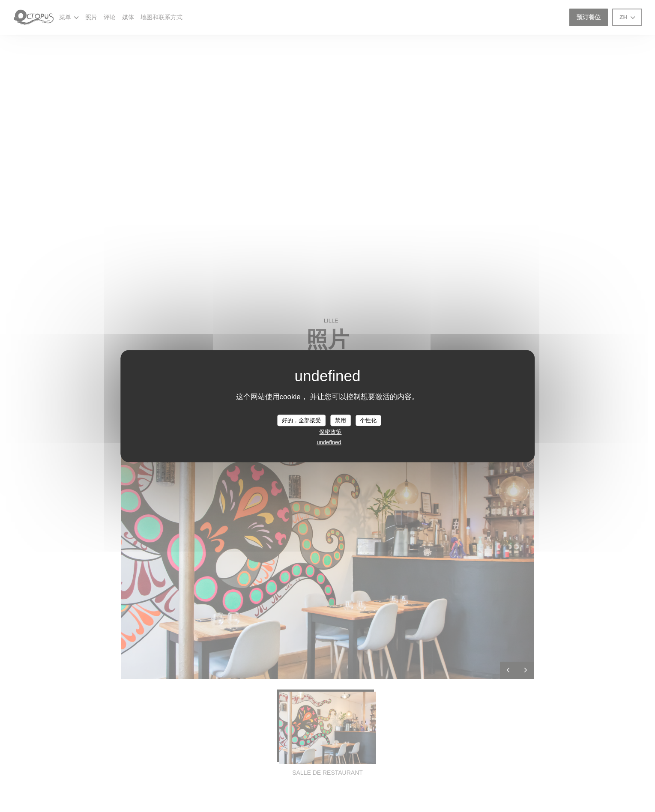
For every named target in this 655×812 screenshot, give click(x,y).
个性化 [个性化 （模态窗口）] (368, 420)
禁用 (341, 420)
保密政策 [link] (330, 432)
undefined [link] (329, 442)
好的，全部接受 (301, 420)
